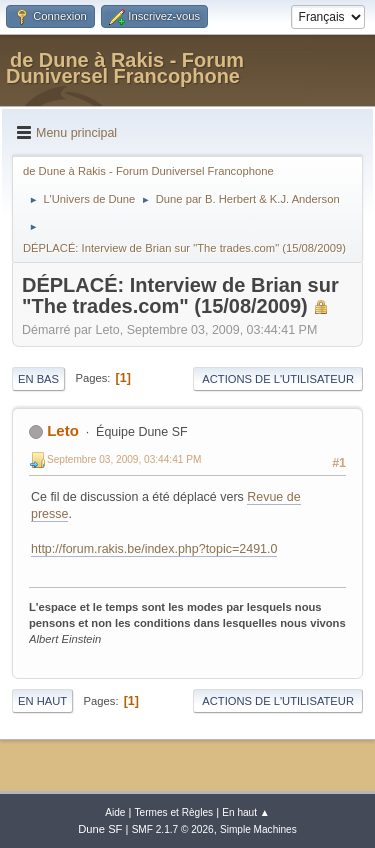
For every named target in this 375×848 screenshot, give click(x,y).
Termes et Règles (174, 812)
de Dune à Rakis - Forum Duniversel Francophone (125, 68)
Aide (115, 812)
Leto (63, 430)
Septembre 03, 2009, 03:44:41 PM (124, 459)
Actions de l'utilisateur (278, 379)
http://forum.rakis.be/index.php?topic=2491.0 (154, 549)
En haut (42, 701)
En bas (38, 379)
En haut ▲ (246, 812)
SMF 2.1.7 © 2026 (173, 829)
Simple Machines (258, 829)
